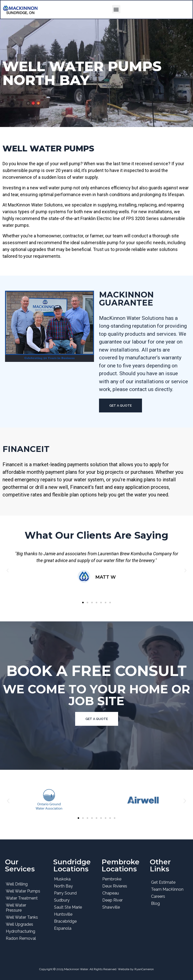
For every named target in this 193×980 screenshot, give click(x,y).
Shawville (111, 907)
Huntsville (63, 914)
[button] (116, 9)
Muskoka (62, 879)
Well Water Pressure (16, 908)
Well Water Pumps (23, 891)
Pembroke (112, 879)
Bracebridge (65, 921)
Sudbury (62, 900)
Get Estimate (163, 882)
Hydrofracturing (20, 931)
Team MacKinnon (167, 889)
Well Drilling (17, 884)
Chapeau (111, 893)
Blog (155, 903)
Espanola (63, 928)
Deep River (112, 900)
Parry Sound (65, 893)
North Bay (63, 886)
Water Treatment (22, 898)
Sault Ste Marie (68, 907)
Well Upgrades (19, 924)
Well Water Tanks (22, 917)
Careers (158, 896)
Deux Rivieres (115, 886)
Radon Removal (21, 938)
